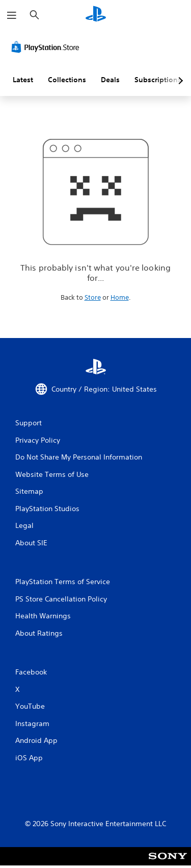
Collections (67, 80)
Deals (110, 80)
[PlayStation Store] (47, 47)
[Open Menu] (12, 15)
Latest (23, 80)
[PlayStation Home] (96, 15)
